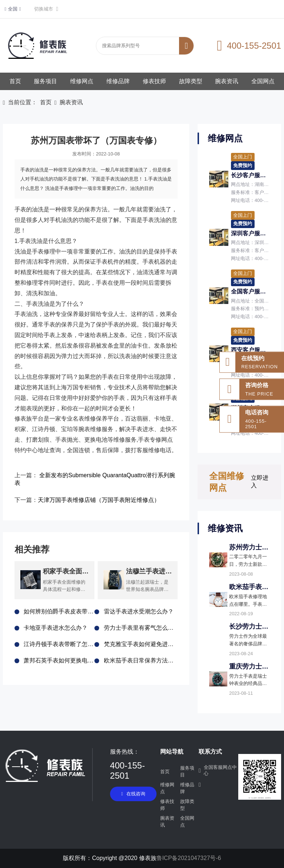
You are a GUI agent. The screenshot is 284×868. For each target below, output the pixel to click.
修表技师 (154, 81)
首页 (15, 81)
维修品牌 (118, 81)
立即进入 (260, 482)
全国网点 (263, 81)
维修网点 (82, 81)
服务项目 (45, 81)
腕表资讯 (227, 81)
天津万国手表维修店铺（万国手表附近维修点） (99, 500)
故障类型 (191, 81)
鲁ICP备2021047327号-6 (189, 858)
